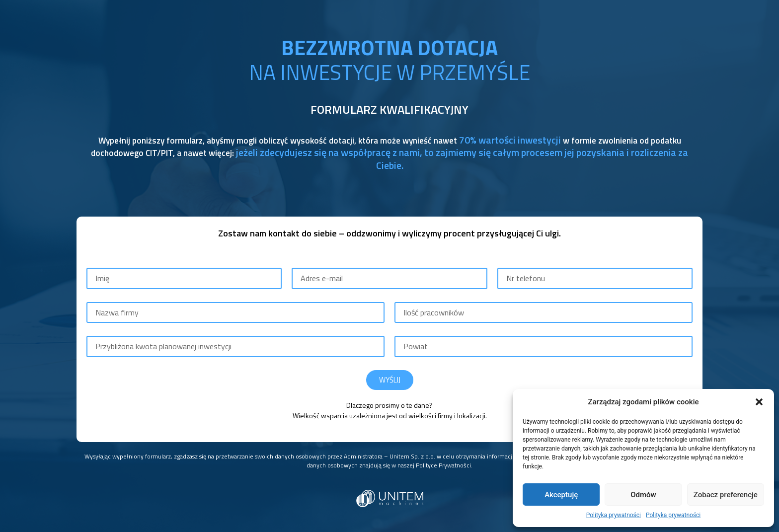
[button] (759, 402)
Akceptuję (561, 495)
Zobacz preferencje (726, 495)
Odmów (643, 495)
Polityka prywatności (614, 515)
